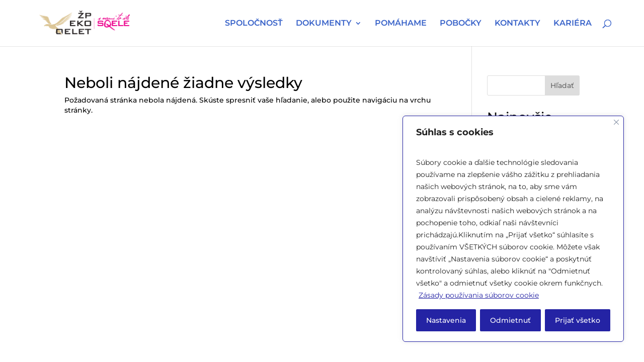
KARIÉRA (573, 24)
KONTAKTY (517, 24)
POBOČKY (461, 24)
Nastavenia (446, 320)
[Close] (616, 122)
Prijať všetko (578, 320)
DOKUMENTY (324, 24)
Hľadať (562, 85)
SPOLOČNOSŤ (254, 24)
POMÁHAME (401, 24)
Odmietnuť (510, 320)
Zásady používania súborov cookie (479, 295)
